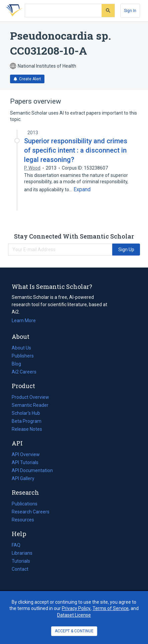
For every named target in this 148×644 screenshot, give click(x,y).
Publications (25, 504)
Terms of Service (111, 608)
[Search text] (63, 11)
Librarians (22, 553)
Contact (20, 569)
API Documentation (32, 470)
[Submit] (108, 10)
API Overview (26, 454)
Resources (23, 520)
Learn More (24, 321)
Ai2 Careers (24, 372)
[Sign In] (130, 11)
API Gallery (23, 478)
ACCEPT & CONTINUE (74, 631)
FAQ (16, 545)
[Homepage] (13, 11)
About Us (21, 348)
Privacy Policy (76, 608)
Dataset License (74, 615)
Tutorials (21, 561)
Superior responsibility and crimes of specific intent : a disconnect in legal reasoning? (76, 150)
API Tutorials (25, 462)
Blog (19, 364)
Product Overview (30, 397)
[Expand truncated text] (82, 190)
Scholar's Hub (26, 413)
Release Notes (27, 429)
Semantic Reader (30, 405)
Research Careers (31, 512)
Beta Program (27, 421)
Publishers (23, 356)
